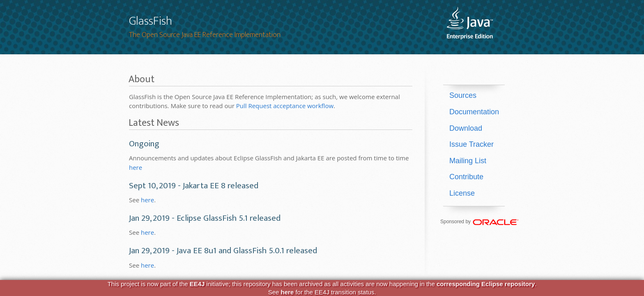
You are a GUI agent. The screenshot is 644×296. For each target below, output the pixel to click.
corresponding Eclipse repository (486, 284)
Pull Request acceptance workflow (285, 106)
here (136, 167)
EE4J (197, 284)
